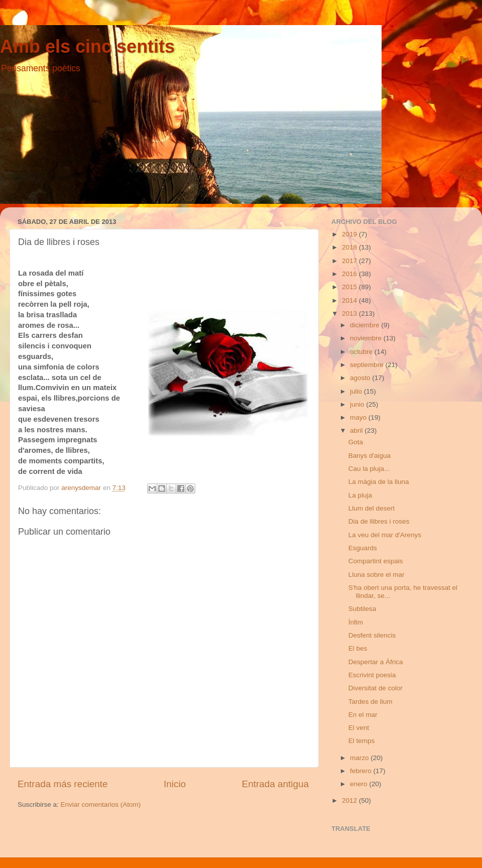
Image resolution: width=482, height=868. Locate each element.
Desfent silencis (372, 635)
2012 (350, 800)
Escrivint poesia (372, 675)
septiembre (368, 365)
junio (358, 404)
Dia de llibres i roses (379, 521)
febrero (362, 771)
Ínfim (356, 622)
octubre (362, 352)
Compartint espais (376, 561)
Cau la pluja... (369, 469)
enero (359, 784)
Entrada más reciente (63, 784)
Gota (356, 442)
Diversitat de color (376, 688)
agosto (361, 378)
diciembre (366, 325)
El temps (362, 741)
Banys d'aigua (370, 456)
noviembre (367, 338)
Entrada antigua (275, 784)
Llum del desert (372, 508)
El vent (359, 728)
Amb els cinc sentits (87, 46)
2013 (350, 314)
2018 (350, 247)
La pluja (360, 495)
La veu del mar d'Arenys (385, 535)
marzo (360, 758)
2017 (350, 261)
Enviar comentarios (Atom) (101, 804)
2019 (350, 234)
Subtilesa (363, 609)
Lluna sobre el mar (377, 575)
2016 (350, 274)
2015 (350, 287)
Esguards (363, 548)
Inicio (175, 784)
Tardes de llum (371, 702)
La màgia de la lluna (379, 482)
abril (357, 430)
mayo (359, 417)
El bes (358, 648)
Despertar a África (376, 662)
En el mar (363, 715)
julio (357, 391)
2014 (350, 300)
